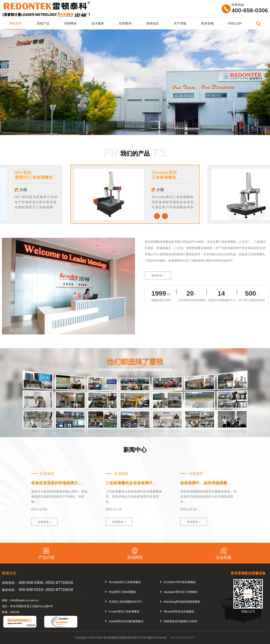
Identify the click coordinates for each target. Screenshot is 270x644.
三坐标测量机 (164, 177)
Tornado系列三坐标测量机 (125, 582)
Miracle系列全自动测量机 (179, 611)
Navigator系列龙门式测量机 (181, 592)
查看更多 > (158, 275)
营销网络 (70, 23)
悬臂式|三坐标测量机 (34, 177)
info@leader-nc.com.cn (24, 600)
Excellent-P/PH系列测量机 (180, 582)
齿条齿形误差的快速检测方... (56, 483)
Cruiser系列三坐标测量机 (124, 611)
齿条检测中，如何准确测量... (205, 483)
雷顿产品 (43, 23)
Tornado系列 (164, 173)
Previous (157, 216)
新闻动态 (153, 23)
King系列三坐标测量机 (122, 592)
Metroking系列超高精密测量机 (182, 602)
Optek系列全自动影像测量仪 (126, 621)
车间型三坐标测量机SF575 (125, 602)
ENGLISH (235, 23)
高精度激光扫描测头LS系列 (180, 621)
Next (165, 216)
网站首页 (16, 23)
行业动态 (47, 474)
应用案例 (125, 23)
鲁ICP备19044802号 (183, 638)
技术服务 (98, 23)
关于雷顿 (180, 23)
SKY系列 (23, 173)
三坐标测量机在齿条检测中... (131, 483)
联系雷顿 (207, 23)
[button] (265, 82)
